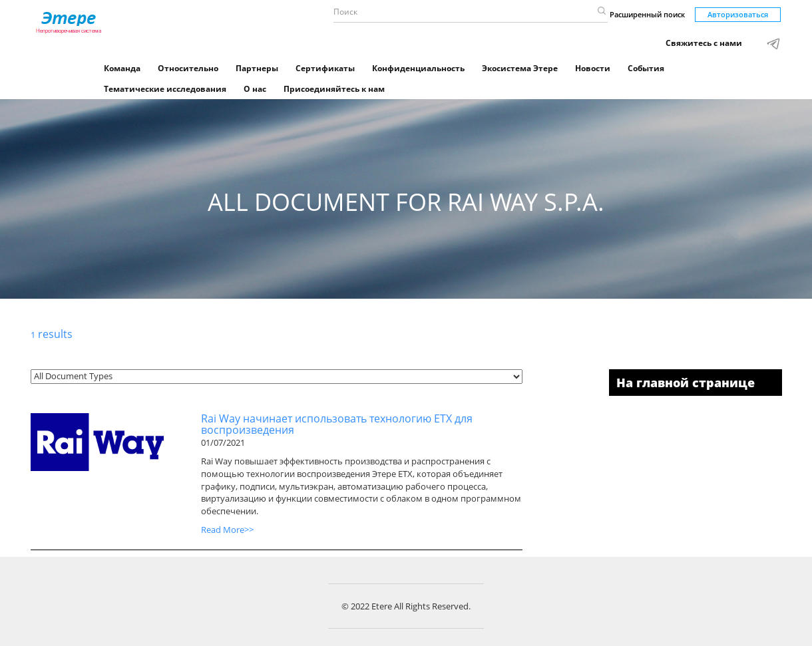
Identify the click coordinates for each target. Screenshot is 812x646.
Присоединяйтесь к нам (334, 89)
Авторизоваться (738, 14)
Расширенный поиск (647, 14)
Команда (122, 68)
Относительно (188, 68)
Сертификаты (325, 68)
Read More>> (227, 530)
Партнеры (257, 68)
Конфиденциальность (418, 68)
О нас (255, 89)
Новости (593, 68)
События (646, 68)
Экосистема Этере (520, 68)
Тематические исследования (165, 89)
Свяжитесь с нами (704, 43)
